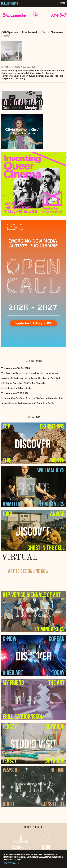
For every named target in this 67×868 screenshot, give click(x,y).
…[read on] (19, 78)
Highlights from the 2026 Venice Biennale (23, 383)
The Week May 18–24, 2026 (16, 368)
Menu (62, 3)
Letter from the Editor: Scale (16, 388)
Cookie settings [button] (10, 863)
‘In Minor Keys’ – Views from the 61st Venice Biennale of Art (33, 398)
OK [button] (18, 863)
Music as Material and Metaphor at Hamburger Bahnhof (31, 378)
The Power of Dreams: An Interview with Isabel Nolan (30, 373)
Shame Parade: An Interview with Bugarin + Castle (28, 403)
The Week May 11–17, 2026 (15, 393)
